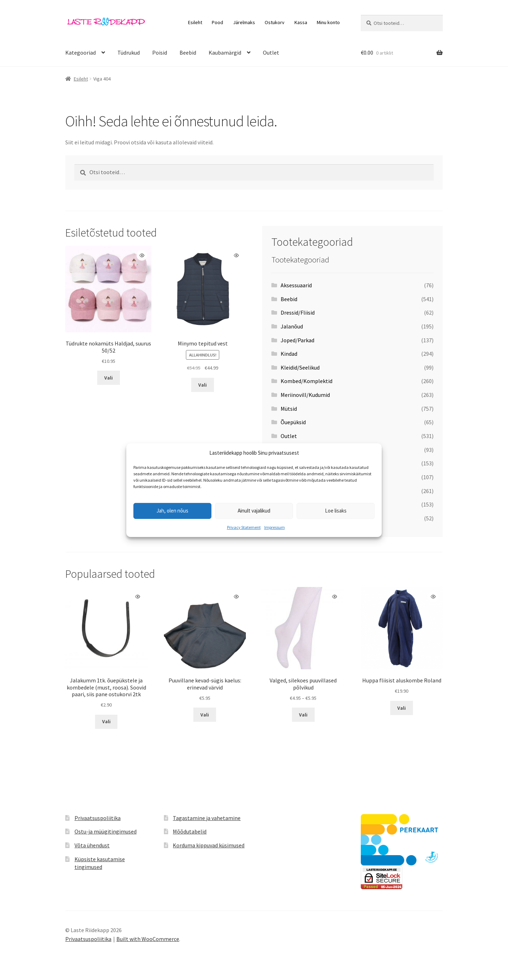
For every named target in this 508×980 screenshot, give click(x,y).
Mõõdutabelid (190, 831)
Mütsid (289, 409)
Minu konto (328, 22)
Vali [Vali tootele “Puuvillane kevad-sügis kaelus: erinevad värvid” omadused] (205, 715)
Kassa (301, 22)
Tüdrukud (129, 52)
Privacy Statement (244, 527)
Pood (217, 22)
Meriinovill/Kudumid (305, 395)
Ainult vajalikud (254, 511)
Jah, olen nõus (172, 511)
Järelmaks (244, 22)
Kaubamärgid (225, 52)
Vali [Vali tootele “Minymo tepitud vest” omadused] (203, 385)
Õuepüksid (293, 422)
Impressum (275, 527)
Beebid (188, 52)
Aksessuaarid (296, 285)
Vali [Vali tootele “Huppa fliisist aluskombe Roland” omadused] (402, 708)
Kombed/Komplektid (307, 381)
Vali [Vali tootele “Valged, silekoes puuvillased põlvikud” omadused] (303, 715)
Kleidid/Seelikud (300, 367)
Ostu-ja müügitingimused (106, 831)
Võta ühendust (92, 845)
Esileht (195, 22)
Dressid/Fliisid (298, 312)
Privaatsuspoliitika (98, 818)
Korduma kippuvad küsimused (209, 845)
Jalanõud (292, 326)
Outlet (271, 52)
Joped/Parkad (297, 340)
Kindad (289, 354)
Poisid (160, 52)
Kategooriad (81, 52)
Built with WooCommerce (148, 939)
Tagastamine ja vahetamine (207, 818)
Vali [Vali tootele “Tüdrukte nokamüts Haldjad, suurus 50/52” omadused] (109, 378)
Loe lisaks (336, 511)
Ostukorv (275, 22)
